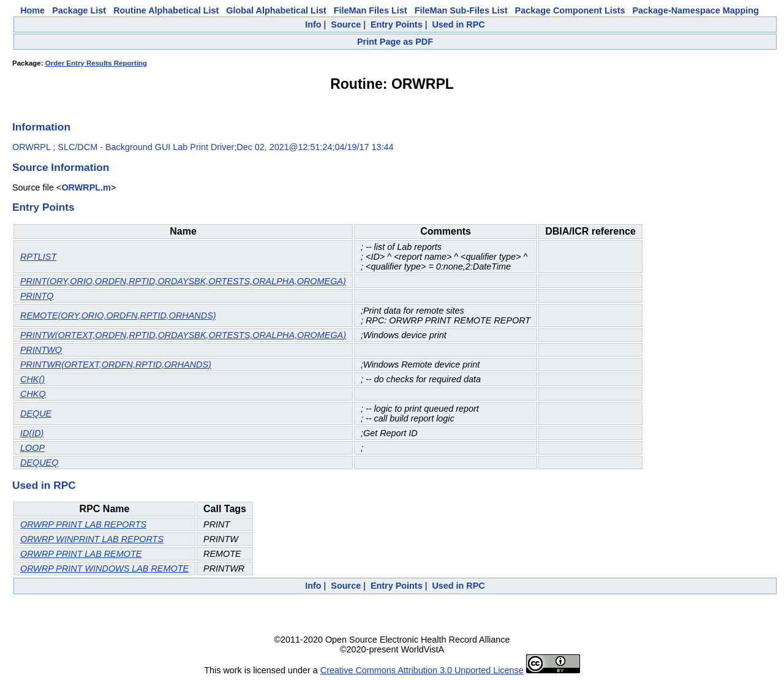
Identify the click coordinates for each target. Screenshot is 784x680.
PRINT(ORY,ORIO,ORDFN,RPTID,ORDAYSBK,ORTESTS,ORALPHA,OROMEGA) (183, 281)
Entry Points (397, 25)
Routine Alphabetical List (166, 10)
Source (346, 25)
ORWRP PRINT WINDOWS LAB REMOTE (104, 569)
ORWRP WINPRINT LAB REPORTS (92, 539)
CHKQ (33, 394)
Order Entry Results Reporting (96, 63)
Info (313, 25)
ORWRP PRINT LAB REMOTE (81, 554)
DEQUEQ (39, 463)
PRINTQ (37, 296)
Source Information (61, 167)
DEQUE (36, 414)
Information (41, 127)
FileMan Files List (371, 10)
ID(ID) (32, 433)
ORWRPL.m (86, 187)
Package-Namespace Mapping (696, 10)
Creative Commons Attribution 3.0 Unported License (422, 670)
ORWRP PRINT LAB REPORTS (83, 524)
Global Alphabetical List (276, 10)
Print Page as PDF (395, 42)
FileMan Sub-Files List (461, 10)
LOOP (32, 448)
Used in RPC (458, 25)
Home (32, 10)
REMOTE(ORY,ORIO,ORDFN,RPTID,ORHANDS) (118, 315)
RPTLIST (38, 257)
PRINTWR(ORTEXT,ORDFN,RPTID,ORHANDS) (116, 365)
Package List (79, 10)
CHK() (32, 379)
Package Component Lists (570, 10)
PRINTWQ (41, 350)
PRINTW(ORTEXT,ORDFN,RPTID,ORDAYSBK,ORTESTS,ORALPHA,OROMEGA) (183, 335)
